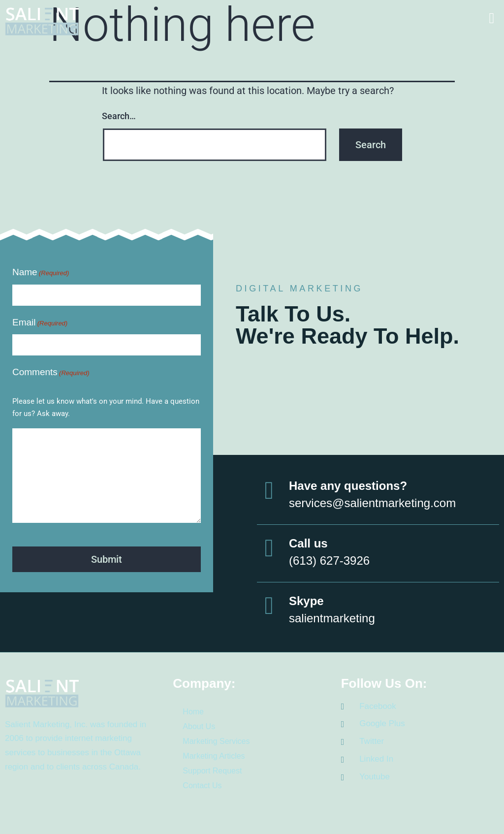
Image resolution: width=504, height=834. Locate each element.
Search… (119, 116)
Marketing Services (216, 740)
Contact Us (202, 785)
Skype (306, 600)
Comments (51, 373)
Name (41, 273)
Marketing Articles (214, 755)
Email (40, 323)
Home (193, 711)
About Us (199, 725)
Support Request (212, 770)
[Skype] (269, 605)
